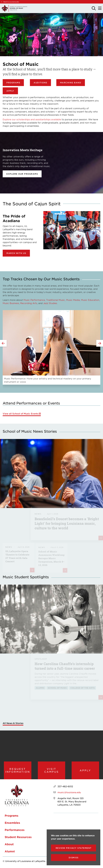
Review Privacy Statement (74, 848)
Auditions (40, 83)
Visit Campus (51, 770)
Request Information (18, 770)
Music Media (73, 300)
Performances (15, 830)
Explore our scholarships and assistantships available (32, 119)
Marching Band (71, 83)
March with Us (16, 253)
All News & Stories (13, 723)
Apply (10, 91)
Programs (13, 83)
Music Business (11, 303)
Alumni (10, 851)
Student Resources (18, 837)
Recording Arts (29, 303)
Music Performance (34, 300)
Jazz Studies (50, 303)
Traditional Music (56, 300)
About (9, 844)
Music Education (90, 300)
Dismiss (74, 858)
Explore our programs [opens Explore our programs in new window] (22, 174)
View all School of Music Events (21, 414)
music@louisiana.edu (69, 792)
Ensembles (12, 823)
